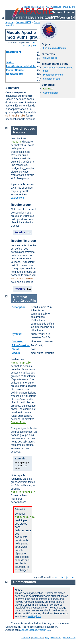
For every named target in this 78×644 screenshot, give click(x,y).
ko (34, 46)
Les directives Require (55, 48)
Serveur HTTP (24, 22)
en (33, 43)
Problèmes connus (53, 75)
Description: (14, 52)
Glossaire (56, 7)
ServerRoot (19, 422)
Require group (21, 205)
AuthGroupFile (49, 58)
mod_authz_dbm (15, 116)
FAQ (47, 7)
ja (29, 46)
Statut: (10, 62)
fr (24, 46)
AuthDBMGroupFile (23, 492)
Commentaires (51, 93)
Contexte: (18, 341)
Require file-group (23, 241)
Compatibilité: (15, 74)
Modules (26, 7)
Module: (17, 353)
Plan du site (69, 7)
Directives (37, 7)
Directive (20, 297)
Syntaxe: (17, 334)
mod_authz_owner (22, 279)
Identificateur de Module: (21, 66)
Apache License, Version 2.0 (35, 630)
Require (48, 89)
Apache (9, 22)
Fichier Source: (15, 70)
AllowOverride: (21, 345)
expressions (18, 198)
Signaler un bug (51, 79)
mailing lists (34, 616)
